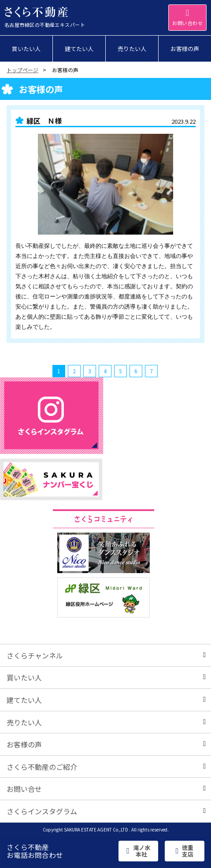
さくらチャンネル (106, 655)
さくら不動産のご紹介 (106, 767)
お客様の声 (106, 744)
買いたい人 (106, 677)
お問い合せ (106, 789)
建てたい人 (106, 700)
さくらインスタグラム (106, 811)
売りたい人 (106, 722)
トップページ (22, 70)
